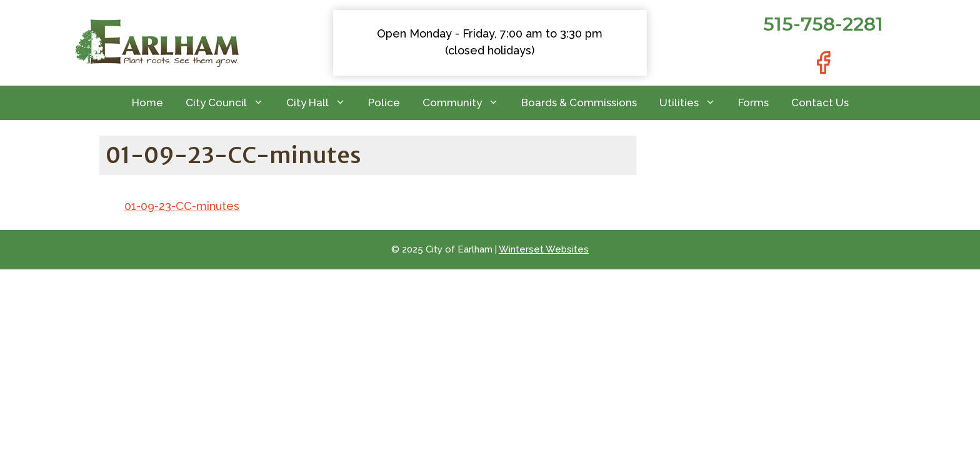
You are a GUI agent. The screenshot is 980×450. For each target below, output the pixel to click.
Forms (753, 102)
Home (147, 102)
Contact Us (820, 102)
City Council (230, 103)
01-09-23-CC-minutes (182, 206)
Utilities (693, 103)
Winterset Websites (544, 249)
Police (384, 102)
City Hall (322, 103)
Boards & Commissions (579, 102)
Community (466, 103)
